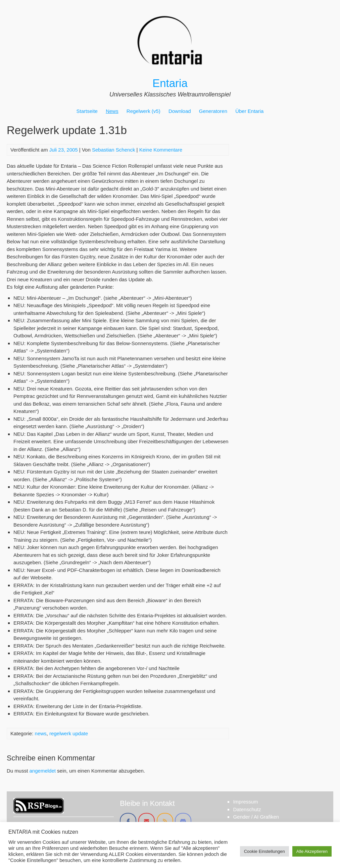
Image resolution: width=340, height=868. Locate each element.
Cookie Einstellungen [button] (264, 851)
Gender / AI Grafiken (256, 817)
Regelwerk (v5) (143, 111)
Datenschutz (247, 809)
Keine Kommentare (161, 150)
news (41, 733)
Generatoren (213, 111)
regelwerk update (69, 733)
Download (180, 111)
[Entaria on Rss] (165, 821)
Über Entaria (249, 111)
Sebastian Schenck (113, 150)
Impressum (245, 802)
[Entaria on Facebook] (128, 821)
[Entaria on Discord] (183, 821)
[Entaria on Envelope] (147, 821)
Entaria (170, 83)
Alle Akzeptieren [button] (312, 851)
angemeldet (43, 771)
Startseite (87, 111)
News (112, 111)
